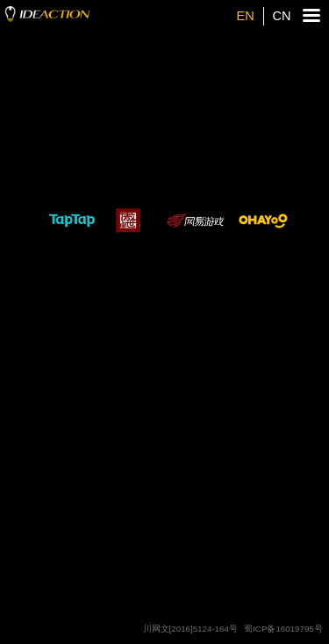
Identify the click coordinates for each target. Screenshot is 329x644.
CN (281, 16)
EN (246, 16)
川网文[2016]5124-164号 (190, 629)
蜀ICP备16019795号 (283, 629)
